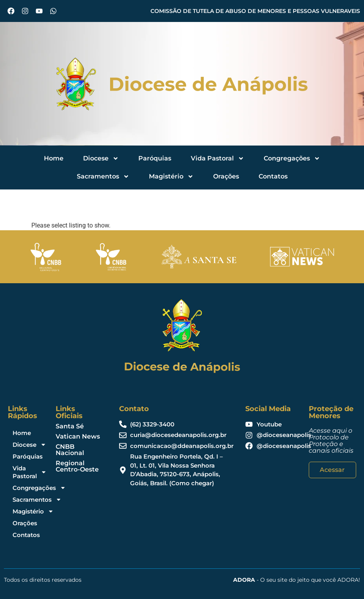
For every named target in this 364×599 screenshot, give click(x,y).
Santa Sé (70, 426)
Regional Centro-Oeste (77, 466)
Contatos (273, 176)
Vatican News (78, 436)
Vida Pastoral (217, 158)
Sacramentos (103, 177)
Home (54, 158)
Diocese (101, 158)
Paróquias (155, 158)
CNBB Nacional (70, 450)
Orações (226, 176)
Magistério (171, 177)
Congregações (292, 158)
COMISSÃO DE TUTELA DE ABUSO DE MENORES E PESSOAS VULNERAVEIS (255, 11)
